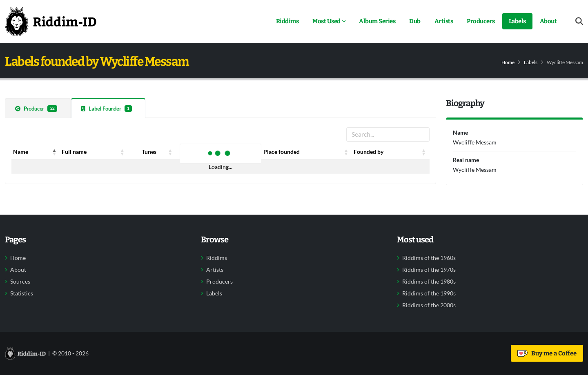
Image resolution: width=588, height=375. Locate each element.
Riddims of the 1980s (429, 282)
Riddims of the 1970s (429, 270)
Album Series (377, 21)
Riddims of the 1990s (429, 293)
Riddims (287, 21)
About (548, 21)
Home (508, 62)
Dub (415, 21)
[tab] (38, 108)
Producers (481, 21)
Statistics (22, 293)
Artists (444, 21)
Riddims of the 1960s (429, 258)
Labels (517, 21)
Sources (20, 282)
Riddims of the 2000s (429, 305)
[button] (54, 152)
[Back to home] (51, 21)
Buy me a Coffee (547, 353)
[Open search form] (579, 21)
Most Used (326, 21)
